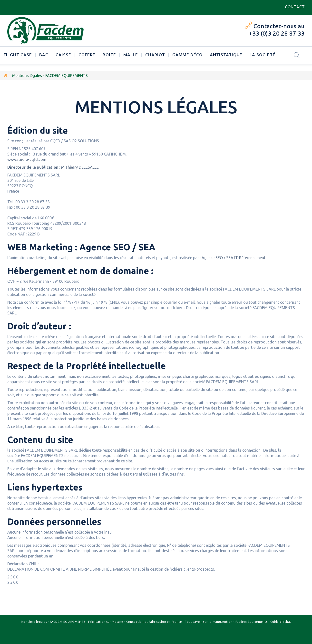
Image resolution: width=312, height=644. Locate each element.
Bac (44, 55)
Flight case (18, 55)
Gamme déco (187, 55)
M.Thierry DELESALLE (54, 167)
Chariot (155, 55)
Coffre (87, 55)
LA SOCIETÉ (262, 55)
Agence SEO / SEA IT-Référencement (234, 258)
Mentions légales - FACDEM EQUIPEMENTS (53, 622)
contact (295, 7)
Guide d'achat (281, 622)
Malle (131, 55)
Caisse (63, 55)
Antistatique (226, 55)
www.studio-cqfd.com (27, 159)
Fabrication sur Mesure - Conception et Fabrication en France (135, 622)
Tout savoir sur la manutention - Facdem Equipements (226, 622)
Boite (109, 55)
